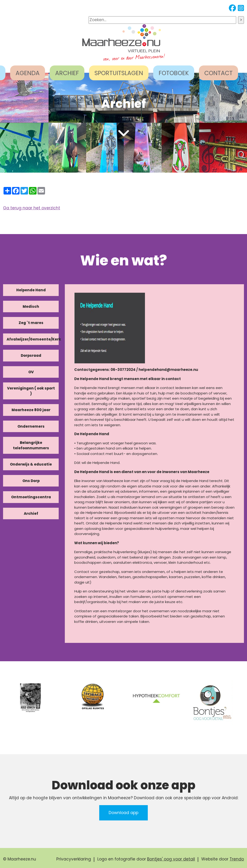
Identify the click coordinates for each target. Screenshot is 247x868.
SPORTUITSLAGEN (119, 73)
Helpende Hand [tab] (31, 290)
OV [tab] (31, 372)
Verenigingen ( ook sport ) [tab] (31, 391)
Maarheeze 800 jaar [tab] (31, 410)
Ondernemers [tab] (31, 426)
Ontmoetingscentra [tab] (31, 497)
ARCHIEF (67, 73)
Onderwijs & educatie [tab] (31, 464)
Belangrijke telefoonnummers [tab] (31, 445)
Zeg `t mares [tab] (31, 323)
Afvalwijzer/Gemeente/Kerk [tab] (33, 339)
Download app (123, 813)
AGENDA (28, 73)
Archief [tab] (31, 513)
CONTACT (218, 73)
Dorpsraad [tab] (31, 355)
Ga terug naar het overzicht (32, 208)
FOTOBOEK (174, 73)
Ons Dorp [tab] (31, 481)
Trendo (237, 859)
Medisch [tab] (31, 306)
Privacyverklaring (74, 859)
